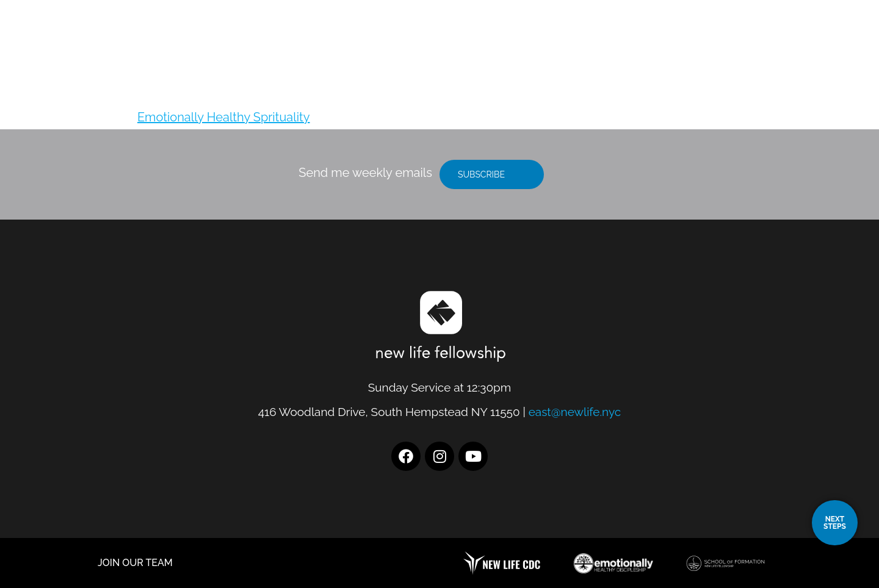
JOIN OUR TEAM (135, 563)
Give (784, 40)
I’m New (635, 40)
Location (558, 40)
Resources (717, 40)
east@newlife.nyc (575, 412)
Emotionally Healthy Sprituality (224, 117)
